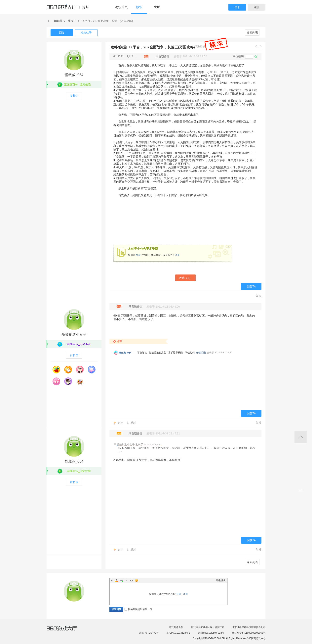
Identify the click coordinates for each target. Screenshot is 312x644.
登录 (237, 7)
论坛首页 (121, 7)
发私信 (74, 96)
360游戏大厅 (66, 631)
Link (122, 580)
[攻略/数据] (118, 47)
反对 (133, 423)
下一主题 (260, 46)
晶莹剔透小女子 (74, 334)
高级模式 (221, 580)
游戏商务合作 (176, 627)
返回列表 (252, 32)
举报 (259, 296)
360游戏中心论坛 (70, 9)
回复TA (251, 286)
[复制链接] (200, 46)
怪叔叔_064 (74, 75)
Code (132, 580)
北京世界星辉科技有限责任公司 (249, 627)
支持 (120, 423)
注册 (257, 7)
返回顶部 (301, 437)
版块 (139, 7)
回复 (62, 33)
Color (117, 580)
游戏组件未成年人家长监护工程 (208, 627)
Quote (127, 580)
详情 (198, 353)
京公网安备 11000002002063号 (249, 633)
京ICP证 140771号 (149, 633)
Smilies (136, 580)
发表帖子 (86, 33)
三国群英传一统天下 (64, 21)
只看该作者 (163, 56)
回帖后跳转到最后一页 (138, 609)
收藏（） (185, 278)
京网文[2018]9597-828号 (211, 633)
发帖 (157, 7)
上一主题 (257, 46)
